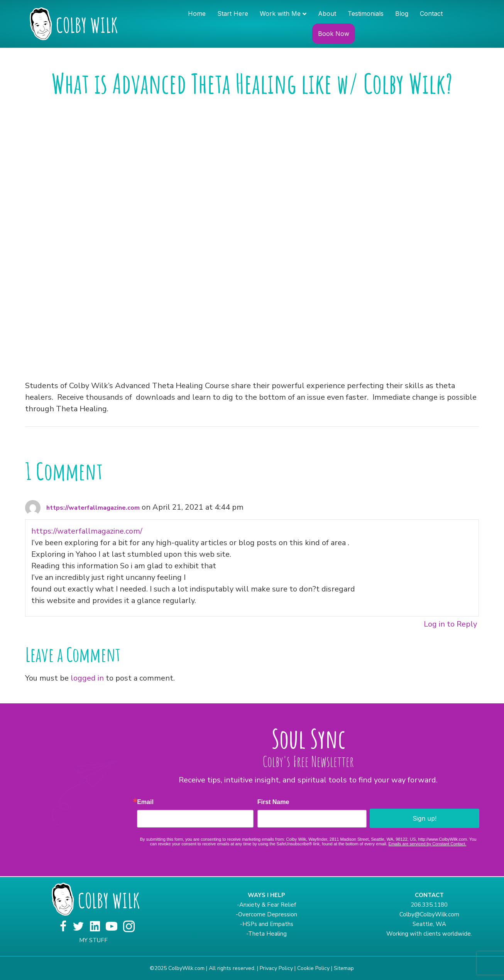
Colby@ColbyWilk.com (429, 914)
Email (145, 802)
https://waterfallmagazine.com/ (87, 531)
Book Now (334, 34)
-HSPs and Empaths (267, 924)
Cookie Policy (313, 968)
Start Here (233, 14)
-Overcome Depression (266, 914)
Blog (402, 14)
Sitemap (344, 968)
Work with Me (280, 14)
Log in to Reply (450, 624)
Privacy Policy (276, 968)
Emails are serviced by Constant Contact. (428, 844)
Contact (431, 14)
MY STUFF (93, 940)
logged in (87, 678)
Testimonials (366, 14)
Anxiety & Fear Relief (268, 905)
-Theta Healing (266, 934)
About (327, 14)
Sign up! (425, 818)
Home (197, 14)
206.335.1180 (429, 905)
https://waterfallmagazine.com (93, 508)
